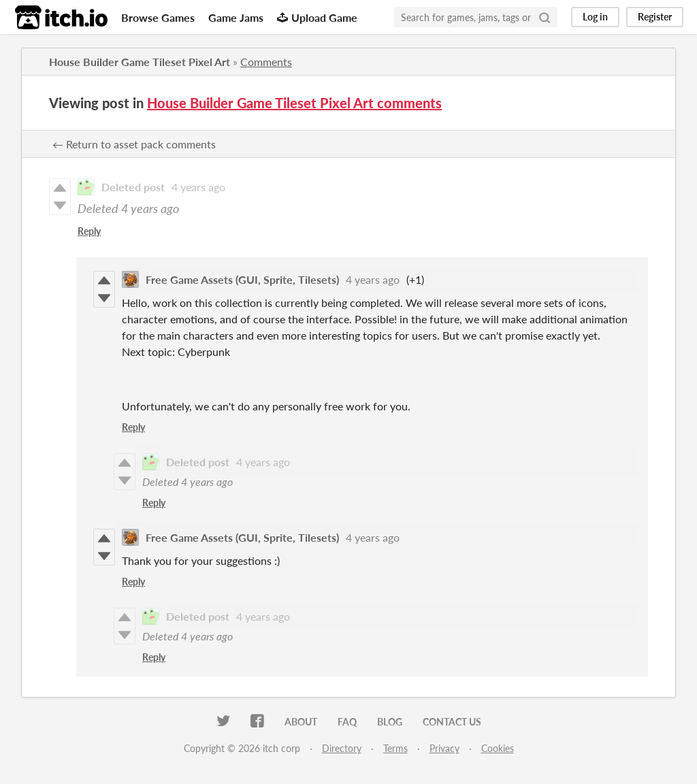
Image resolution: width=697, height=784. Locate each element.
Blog (390, 722)
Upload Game (317, 17)
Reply (89, 231)
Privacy (444, 748)
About (301, 722)
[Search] (545, 17)
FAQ (347, 722)
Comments (266, 62)
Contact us (452, 722)
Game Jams (236, 17)
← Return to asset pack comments (134, 144)
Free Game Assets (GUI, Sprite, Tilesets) (242, 279)
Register (655, 17)
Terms (395, 748)
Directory (342, 748)
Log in (595, 17)
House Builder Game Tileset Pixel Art (140, 62)
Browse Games (158, 17)
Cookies (498, 748)
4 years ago (198, 187)
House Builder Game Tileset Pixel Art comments (294, 103)
